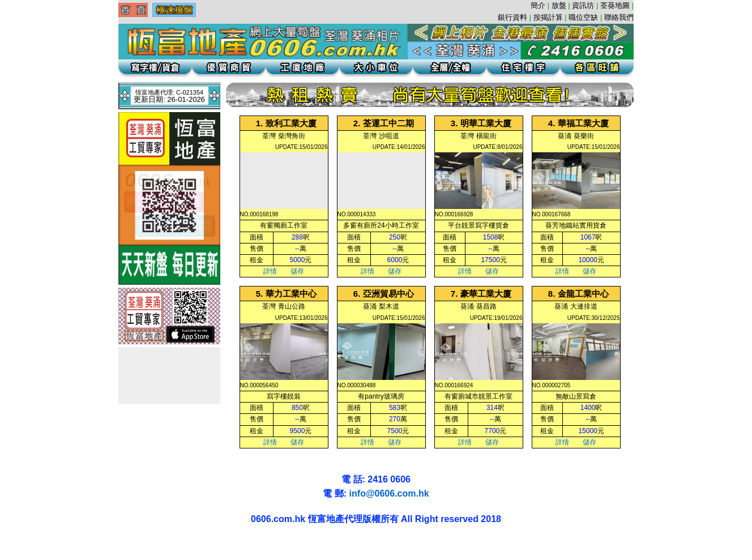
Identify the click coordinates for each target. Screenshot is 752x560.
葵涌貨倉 (30, 544)
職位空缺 (583, 17)
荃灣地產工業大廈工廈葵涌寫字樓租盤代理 (11, 554)
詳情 (270, 271)
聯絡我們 (619, 17)
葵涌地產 (35, 544)
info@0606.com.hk (389, 493)
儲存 (297, 271)
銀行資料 (512, 17)
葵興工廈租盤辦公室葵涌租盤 (68, 544)
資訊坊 (583, 5)
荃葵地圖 (615, 5)
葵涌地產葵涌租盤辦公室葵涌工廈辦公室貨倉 (49, 544)
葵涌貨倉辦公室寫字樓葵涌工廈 (83, 544)
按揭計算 (548, 17)
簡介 (538, 5)
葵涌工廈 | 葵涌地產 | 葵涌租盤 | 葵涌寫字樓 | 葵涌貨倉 (14, 544)
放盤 (559, 5)
